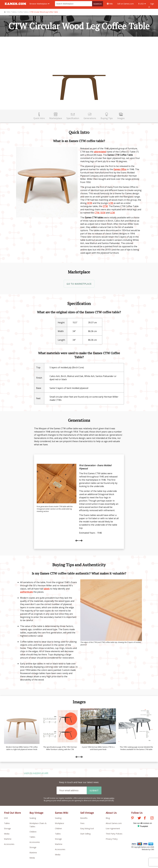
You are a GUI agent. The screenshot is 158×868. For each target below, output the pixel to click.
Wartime (8, 839)
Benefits (84, 818)
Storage (7, 828)
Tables (7, 823)
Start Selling (85, 834)
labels (47, 589)
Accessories (9, 844)
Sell (126, 4)
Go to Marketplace (79, 284)
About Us (111, 813)
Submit (94, 790)
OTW (105, 206)
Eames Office (120, 169)
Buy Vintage (36, 813)
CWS (152, 849)
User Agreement (113, 828)
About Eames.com (114, 823)
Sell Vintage (87, 813)
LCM (112, 213)
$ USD (142, 4)
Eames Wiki (62, 813)
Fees (82, 823)
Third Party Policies (114, 834)
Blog (108, 818)
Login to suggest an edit (36, 773)
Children (33, 832)
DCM (103, 213)
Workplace (60, 823)
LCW (111, 203)
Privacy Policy (112, 839)
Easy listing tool (87, 828)
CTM (97, 213)
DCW (90, 203)
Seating (33, 818)
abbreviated (100, 152)
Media (7, 834)
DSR (6, 818)
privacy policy (109, 798)
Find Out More (12, 813)
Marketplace (39, 4)
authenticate (26, 592)
